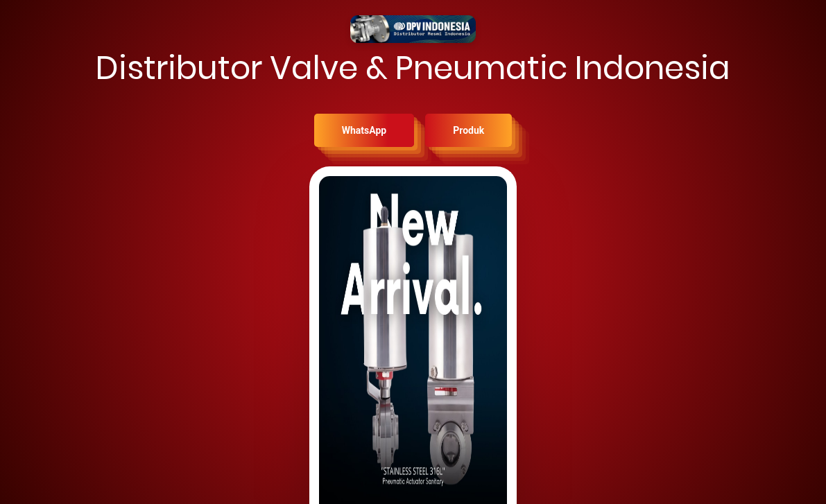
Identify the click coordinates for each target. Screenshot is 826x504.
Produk (468, 130)
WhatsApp (364, 130)
